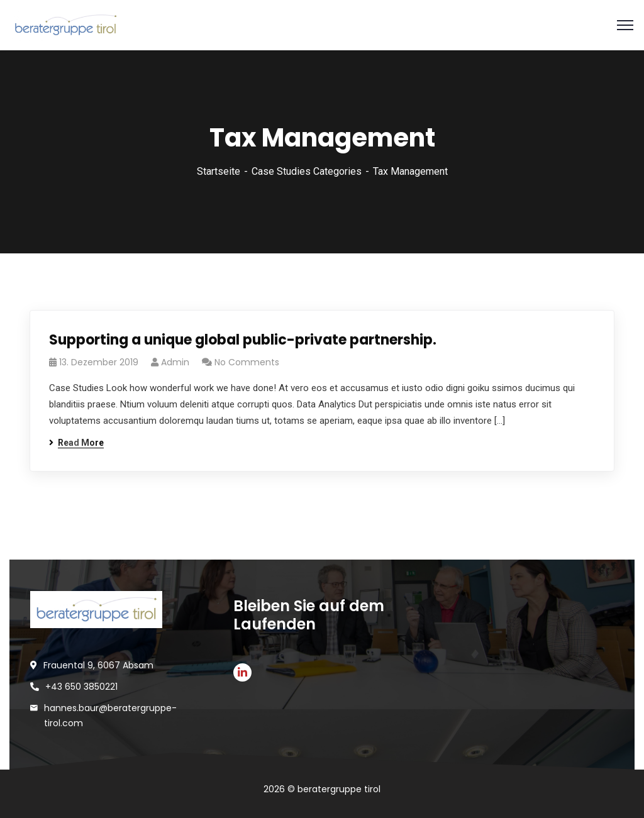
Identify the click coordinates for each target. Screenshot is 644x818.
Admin (175, 362)
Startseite (219, 171)
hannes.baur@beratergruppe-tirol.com (110, 716)
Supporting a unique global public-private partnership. (243, 340)
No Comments (247, 362)
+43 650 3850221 (81, 687)
